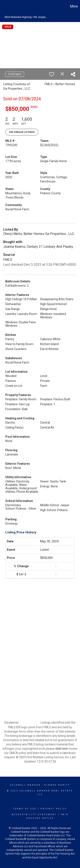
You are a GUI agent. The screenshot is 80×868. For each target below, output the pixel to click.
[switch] (52, 74)
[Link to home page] (4, 6)
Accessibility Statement (34, 815)
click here (62, 749)
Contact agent (15, 74)
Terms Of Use (25, 809)
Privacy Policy (54, 809)
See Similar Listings (22, 132)
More (74, 6)
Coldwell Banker (25, 785)
